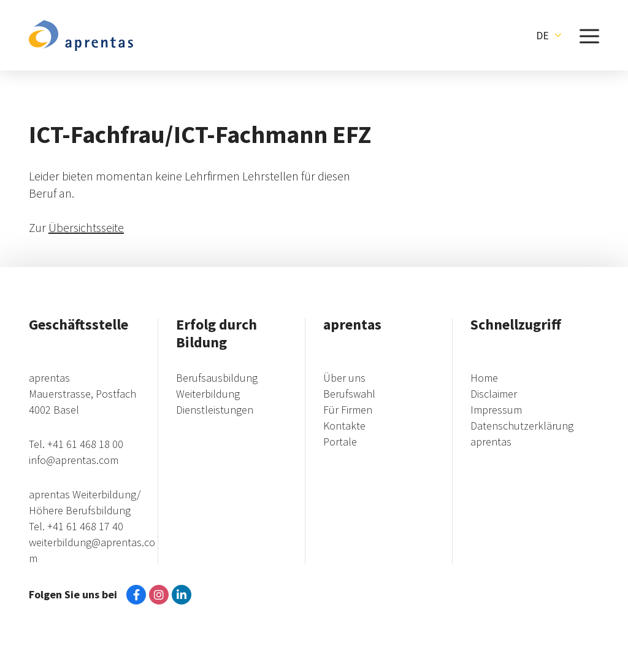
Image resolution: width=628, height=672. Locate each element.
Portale (340, 442)
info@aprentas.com (74, 460)
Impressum (496, 410)
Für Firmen (348, 410)
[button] (549, 36)
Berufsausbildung (217, 378)
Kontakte (344, 426)
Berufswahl (349, 394)
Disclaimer (494, 394)
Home (484, 378)
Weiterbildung (208, 394)
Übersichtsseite (86, 227)
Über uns (344, 378)
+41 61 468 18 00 (85, 444)
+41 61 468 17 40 (85, 526)
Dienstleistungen (215, 410)
